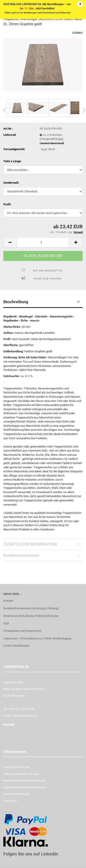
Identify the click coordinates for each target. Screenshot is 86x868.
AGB (6, 623)
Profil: (7, 204)
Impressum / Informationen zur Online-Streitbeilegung (37, 638)
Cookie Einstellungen (16, 646)
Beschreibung (16, 302)
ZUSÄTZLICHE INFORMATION (30, 544)
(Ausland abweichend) (52, 143)
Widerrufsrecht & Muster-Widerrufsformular (31, 616)
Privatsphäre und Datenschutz (22, 631)
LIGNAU (77, 33)
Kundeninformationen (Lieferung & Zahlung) (31, 608)
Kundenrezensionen (21, 555)
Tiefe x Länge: (12, 161)
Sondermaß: (11, 183)
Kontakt (8, 601)
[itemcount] (43, 243)
